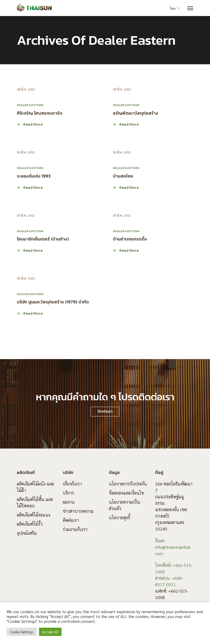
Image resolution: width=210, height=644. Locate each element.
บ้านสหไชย (123, 176)
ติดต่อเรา (71, 520)
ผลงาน (69, 502)
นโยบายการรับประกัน (128, 484)
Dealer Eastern (30, 105)
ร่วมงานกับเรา (75, 529)
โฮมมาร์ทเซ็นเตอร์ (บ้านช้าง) (43, 239)
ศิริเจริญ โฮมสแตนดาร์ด (40, 113)
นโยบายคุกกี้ (119, 517)
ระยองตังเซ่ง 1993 (34, 176)
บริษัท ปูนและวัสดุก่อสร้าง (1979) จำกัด (53, 302)
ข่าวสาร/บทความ (78, 511)
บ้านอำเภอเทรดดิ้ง (130, 239)
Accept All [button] (50, 632)
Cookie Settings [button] (22, 632)
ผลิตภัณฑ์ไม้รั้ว (30, 524)
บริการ (68, 493)
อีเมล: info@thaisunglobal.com (173, 547)
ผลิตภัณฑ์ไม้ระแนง (34, 515)
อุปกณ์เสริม (27, 533)
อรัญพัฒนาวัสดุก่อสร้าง (135, 113)
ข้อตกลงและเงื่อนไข (126, 493)
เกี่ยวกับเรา (72, 484)
